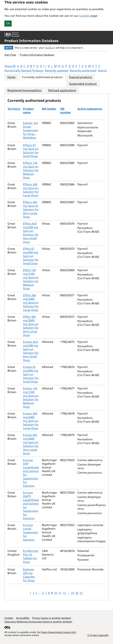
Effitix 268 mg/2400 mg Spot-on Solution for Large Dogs (31, 303)
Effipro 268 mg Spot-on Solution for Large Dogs (31, 190)
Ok (8, 23)
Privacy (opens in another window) (52, 618)
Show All (10, 66)
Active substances (90, 109)
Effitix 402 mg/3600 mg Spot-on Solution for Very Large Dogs (31, 326)
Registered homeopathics (24, 90)
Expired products (81, 77)
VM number (66, 111)
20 (77, 593)
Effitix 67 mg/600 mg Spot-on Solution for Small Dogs (31, 256)
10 (55, 593)
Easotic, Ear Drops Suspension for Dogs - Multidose (31, 130)
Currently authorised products (42, 77)
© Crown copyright (98, 635)
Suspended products (83, 84)
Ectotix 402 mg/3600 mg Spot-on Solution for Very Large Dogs (31, 444)
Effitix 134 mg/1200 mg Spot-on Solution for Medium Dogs (31, 279)
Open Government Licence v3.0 (59, 632)
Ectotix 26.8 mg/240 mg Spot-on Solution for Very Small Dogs (31, 351)
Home (11, 77)
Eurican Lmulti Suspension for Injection (31, 532)
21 (81, 593)
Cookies (85, 16)
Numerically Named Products (24, 71)
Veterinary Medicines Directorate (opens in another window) (38, 622)
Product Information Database (31, 41)
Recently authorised (83, 71)
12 (64, 593)
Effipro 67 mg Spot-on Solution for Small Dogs (31, 151)
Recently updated (57, 71)
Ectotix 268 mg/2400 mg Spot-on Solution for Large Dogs (31, 421)
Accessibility (23, 618)
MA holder (49, 109)
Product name (28, 111)
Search (102, 71)
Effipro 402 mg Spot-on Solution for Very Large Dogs (31, 209)
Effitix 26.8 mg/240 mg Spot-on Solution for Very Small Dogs (31, 233)
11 (60, 593)
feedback (50, 48)
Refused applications (62, 90)
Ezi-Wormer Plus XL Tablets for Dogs (31, 556)
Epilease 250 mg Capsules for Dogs (29, 575)
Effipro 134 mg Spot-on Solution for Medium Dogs (31, 170)
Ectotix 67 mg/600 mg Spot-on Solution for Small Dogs (31, 374)
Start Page (10, 55)
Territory (14, 109)
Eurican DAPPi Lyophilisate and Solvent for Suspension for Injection (31, 505)
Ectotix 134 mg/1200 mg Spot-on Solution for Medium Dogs (31, 398)
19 (72, 593)
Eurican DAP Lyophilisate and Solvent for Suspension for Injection (31, 473)
